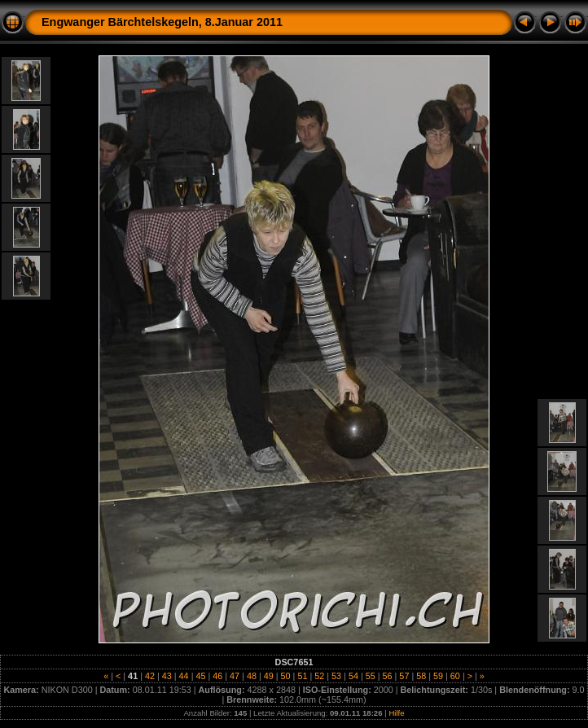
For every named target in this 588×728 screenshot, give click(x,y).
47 (235, 676)
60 (455, 676)
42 (150, 676)
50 (286, 676)
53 (336, 676)
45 (200, 676)
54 (353, 676)
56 (388, 676)
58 (421, 676)
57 (404, 676)
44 (184, 676)
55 (371, 676)
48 (252, 676)
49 (269, 676)
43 (167, 676)
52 (319, 676)
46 (217, 676)
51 (302, 676)
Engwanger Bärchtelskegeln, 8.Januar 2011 (162, 22)
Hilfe (396, 713)
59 (438, 676)
